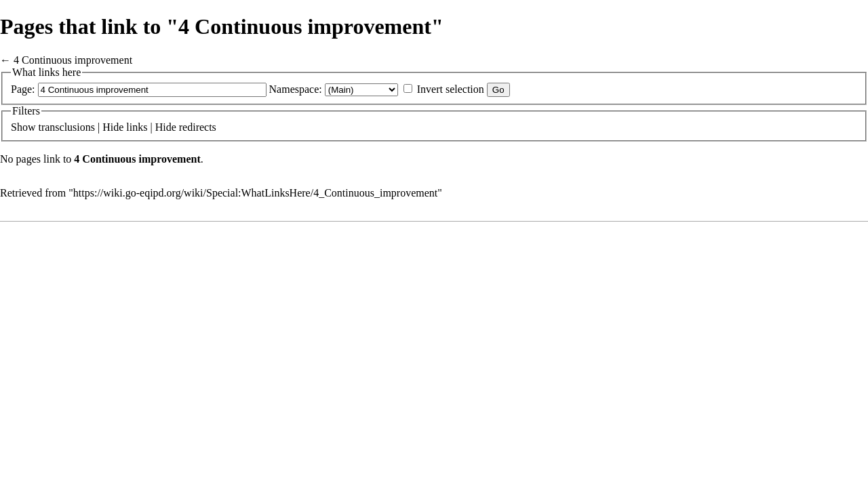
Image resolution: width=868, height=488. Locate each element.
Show (23, 127)
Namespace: (296, 89)
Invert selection (451, 89)
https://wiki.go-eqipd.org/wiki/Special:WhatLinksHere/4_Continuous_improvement (255, 193)
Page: (23, 89)
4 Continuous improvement (73, 60)
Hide (113, 127)
